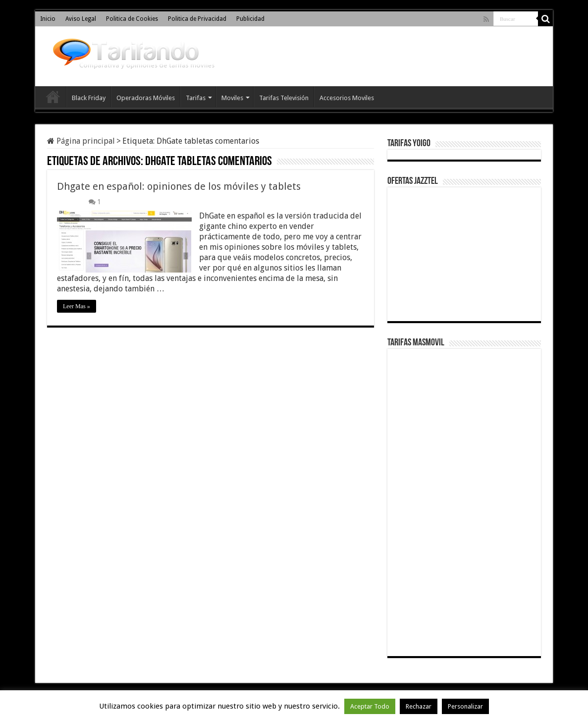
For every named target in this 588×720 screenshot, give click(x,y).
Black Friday (89, 98)
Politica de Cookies (132, 19)
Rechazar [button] (419, 706)
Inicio (48, 19)
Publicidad (250, 19)
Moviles (232, 98)
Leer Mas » (77, 306)
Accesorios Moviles (347, 98)
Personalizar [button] (465, 706)
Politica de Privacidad (197, 19)
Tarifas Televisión (284, 98)
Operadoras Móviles (146, 98)
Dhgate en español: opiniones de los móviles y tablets (179, 186)
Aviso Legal (81, 19)
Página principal (81, 141)
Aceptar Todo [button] (370, 706)
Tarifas (196, 98)
